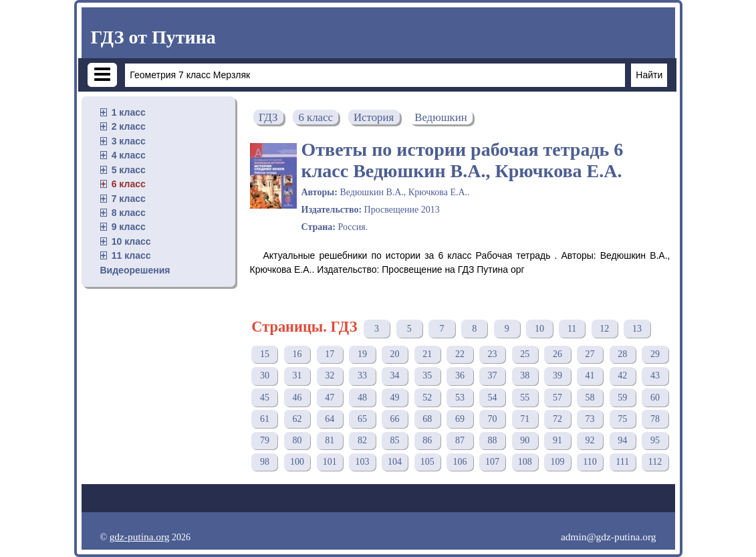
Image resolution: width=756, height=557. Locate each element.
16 (297, 354)
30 (265, 375)
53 (460, 398)
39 (557, 375)
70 (493, 419)
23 (493, 354)
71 (525, 419)
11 (572, 329)
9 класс (129, 227)
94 (622, 440)
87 (460, 440)
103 (362, 462)
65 (362, 419)
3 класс (129, 141)
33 (362, 375)
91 (557, 440)
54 (493, 398)
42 (622, 375)
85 (395, 440)
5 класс (129, 170)
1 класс (129, 112)
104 (395, 462)
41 (590, 375)
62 (297, 419)
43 (655, 375)
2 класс (129, 126)
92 (590, 440)
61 (265, 419)
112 (655, 462)
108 (525, 462)
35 (427, 375)
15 (265, 354)
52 (427, 398)
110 (590, 462)
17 (330, 354)
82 (362, 440)
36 (460, 375)
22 (460, 354)
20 (395, 354)
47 (330, 398)
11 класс (131, 255)
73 (590, 419)
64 (330, 419)
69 (460, 419)
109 (557, 462)
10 (539, 329)
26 (557, 354)
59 (622, 398)
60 (655, 398)
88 (493, 440)
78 (655, 419)
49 (395, 398)
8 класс (129, 213)
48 (362, 398)
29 (655, 354)
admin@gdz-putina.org (609, 537)
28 (622, 354)
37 (493, 375)
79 (265, 440)
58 (590, 398)
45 (265, 398)
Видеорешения (135, 270)
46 (297, 398)
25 (525, 354)
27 (590, 354)
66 (395, 419)
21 (427, 354)
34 (395, 375)
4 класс (129, 155)
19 (362, 354)
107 (492, 462)
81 (330, 440)
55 (525, 398)
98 (265, 462)
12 (604, 329)
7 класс (129, 199)
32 (330, 375)
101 (330, 462)
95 (655, 440)
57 (557, 398)
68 (427, 419)
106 (460, 462)
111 (622, 462)
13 (637, 329)
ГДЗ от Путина (153, 37)
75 (622, 419)
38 (525, 375)
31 (297, 375)
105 (427, 462)
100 (297, 462)
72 (557, 419)
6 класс (129, 184)
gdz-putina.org (140, 537)
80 (297, 440)
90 (525, 440)
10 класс (131, 241)
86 (427, 440)
